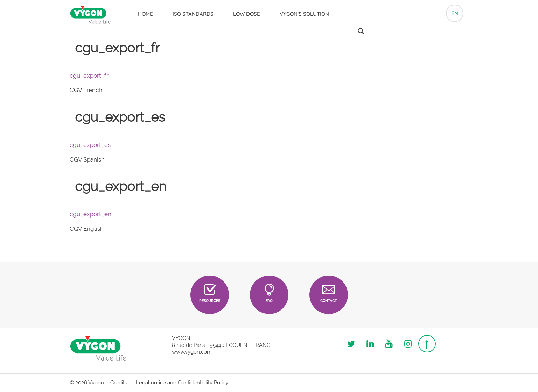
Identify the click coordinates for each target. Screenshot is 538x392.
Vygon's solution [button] (304, 14)
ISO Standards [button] (193, 14)
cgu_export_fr (89, 76)
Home (145, 14)
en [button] (455, 13)
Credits (119, 383)
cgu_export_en (90, 214)
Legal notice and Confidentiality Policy (182, 383)
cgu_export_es (90, 145)
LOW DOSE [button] (247, 14)
